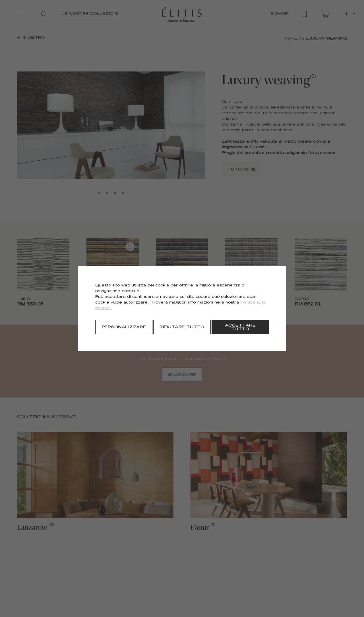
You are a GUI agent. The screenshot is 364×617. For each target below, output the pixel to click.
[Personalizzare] (124, 327)
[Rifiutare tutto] (182, 327)
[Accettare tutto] (240, 327)
